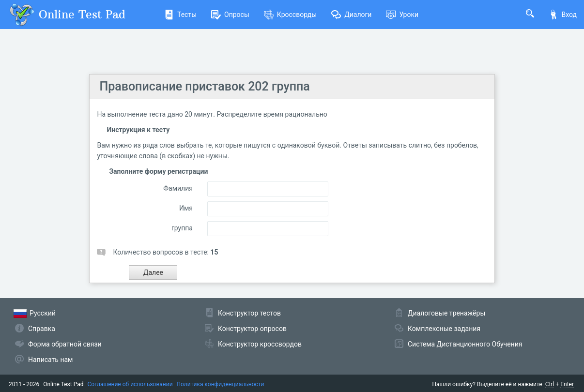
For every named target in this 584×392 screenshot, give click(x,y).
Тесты (180, 15)
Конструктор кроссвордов (260, 344)
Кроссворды (290, 15)
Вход (563, 15)
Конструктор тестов (249, 313)
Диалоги (351, 15)
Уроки (402, 15)
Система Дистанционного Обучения (465, 344)
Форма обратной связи (65, 344)
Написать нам (50, 360)
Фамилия (178, 188)
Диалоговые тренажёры (446, 313)
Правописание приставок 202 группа (204, 86)
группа (182, 228)
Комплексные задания (444, 329)
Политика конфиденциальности (221, 384)
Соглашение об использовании (130, 384)
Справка (42, 329)
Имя (186, 208)
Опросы (230, 15)
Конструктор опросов (252, 329)
